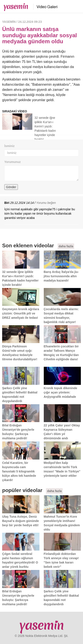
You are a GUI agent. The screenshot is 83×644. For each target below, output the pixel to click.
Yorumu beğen (46, 203)
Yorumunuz (13, 162)
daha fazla (66, 246)
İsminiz (9, 146)
